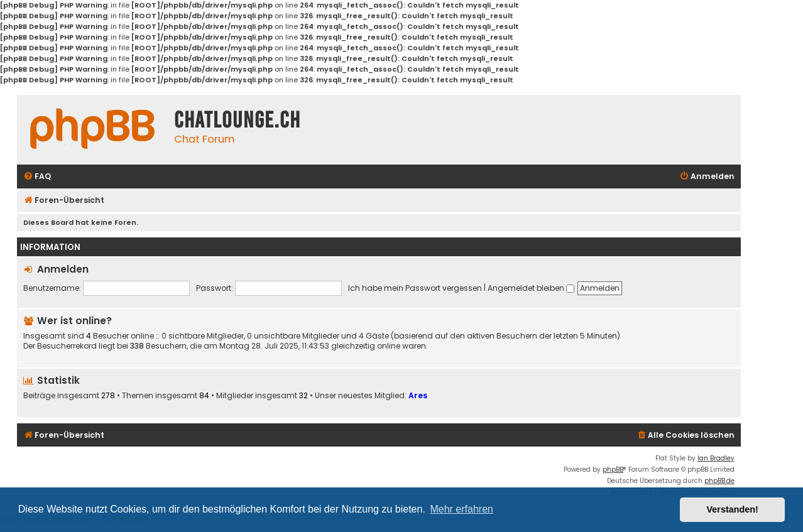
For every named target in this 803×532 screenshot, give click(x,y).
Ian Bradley (716, 458)
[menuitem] (37, 177)
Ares (418, 395)
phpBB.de (719, 481)
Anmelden (63, 269)
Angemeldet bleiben (531, 288)
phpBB (613, 470)
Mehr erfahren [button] (462, 509)
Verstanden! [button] (733, 509)
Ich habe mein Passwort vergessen (415, 288)
